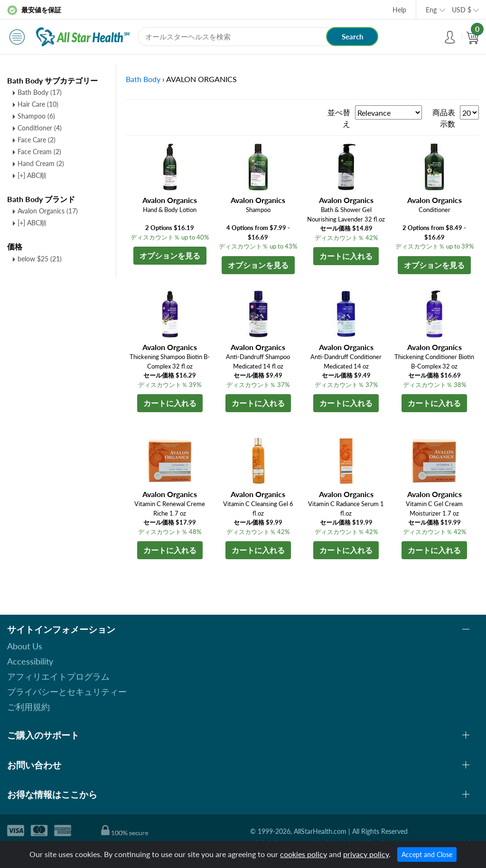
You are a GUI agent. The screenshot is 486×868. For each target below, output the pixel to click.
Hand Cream (41, 163)
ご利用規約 (28, 707)
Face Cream (39, 152)
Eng (431, 10)
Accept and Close (427, 854)
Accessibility (30, 661)
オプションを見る (170, 255)
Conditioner (40, 128)
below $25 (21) (40, 259)
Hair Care (38, 104)
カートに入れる (346, 256)
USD (462, 10)
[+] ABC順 (32, 175)
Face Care (37, 140)
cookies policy (304, 854)
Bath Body (40, 92)
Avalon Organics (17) (48, 211)
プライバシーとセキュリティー (67, 692)
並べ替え (339, 118)
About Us (25, 646)
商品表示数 (444, 118)
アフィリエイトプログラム (58, 676)
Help (399, 10)
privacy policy (366, 854)
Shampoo (36, 116)
